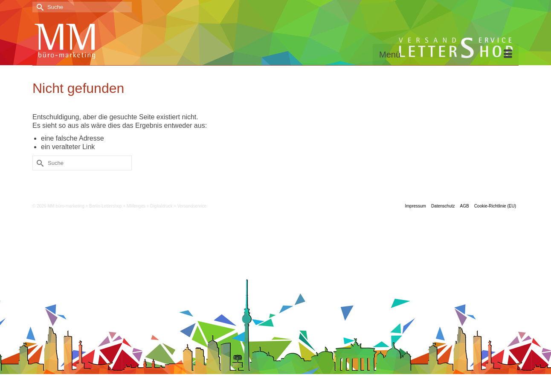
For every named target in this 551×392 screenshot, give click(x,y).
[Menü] (446, 55)
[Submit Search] (39, 7)
